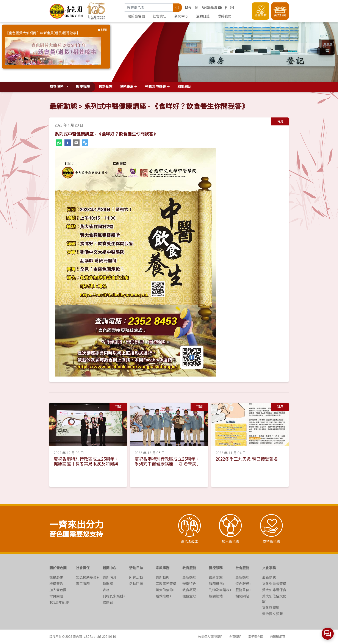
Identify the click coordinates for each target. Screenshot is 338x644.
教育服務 (189, 568)
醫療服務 (216, 568)
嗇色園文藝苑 (272, 614)
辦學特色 (189, 584)
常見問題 (56, 596)
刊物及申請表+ (220, 590)
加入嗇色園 (58, 590)
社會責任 (160, 16)
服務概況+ (217, 584)
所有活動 (136, 578)
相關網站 (184, 87)
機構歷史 (56, 578)
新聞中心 (181, 16)
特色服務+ (243, 584)
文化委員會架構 (274, 584)
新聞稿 (108, 584)
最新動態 (106, 87)
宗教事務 (163, 568)
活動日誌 (203, 16)
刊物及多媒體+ (114, 596)
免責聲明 (235, 637)
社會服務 (242, 568)
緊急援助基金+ (87, 578)
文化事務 (269, 568)
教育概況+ (190, 590)
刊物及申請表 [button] (155, 87)
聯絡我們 (225, 16)
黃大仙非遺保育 (274, 590)
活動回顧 (136, 584)
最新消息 (110, 578)
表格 (106, 590)
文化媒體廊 (271, 608)
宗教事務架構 (166, 584)
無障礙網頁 (278, 637)
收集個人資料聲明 (210, 637)
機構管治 (56, 584)
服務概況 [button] (126, 87)
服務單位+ (243, 590)
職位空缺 (189, 596)
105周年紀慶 (59, 603)
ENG (188, 7)
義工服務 (83, 584)
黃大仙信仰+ (165, 590)
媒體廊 (108, 603)
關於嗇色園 (136, 16)
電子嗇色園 (256, 637)
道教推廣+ (164, 596)
